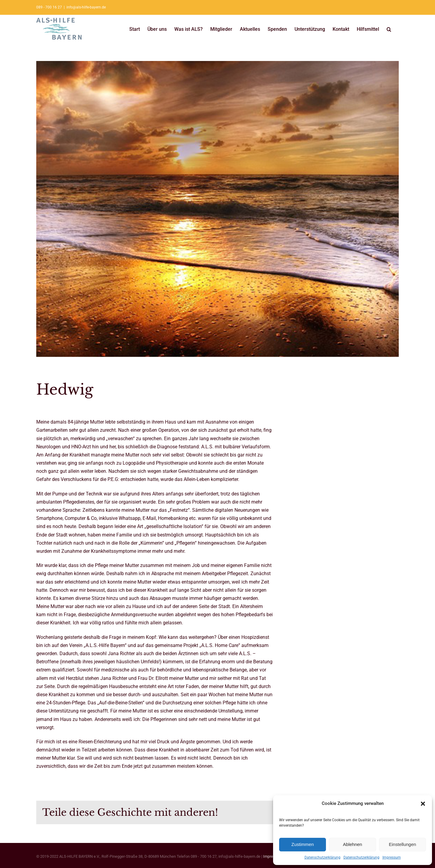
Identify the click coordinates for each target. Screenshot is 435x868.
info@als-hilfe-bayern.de (86, 7)
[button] (423, 804)
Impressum (392, 857)
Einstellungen (402, 844)
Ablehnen (352, 844)
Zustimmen (303, 844)
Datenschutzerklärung (322, 857)
